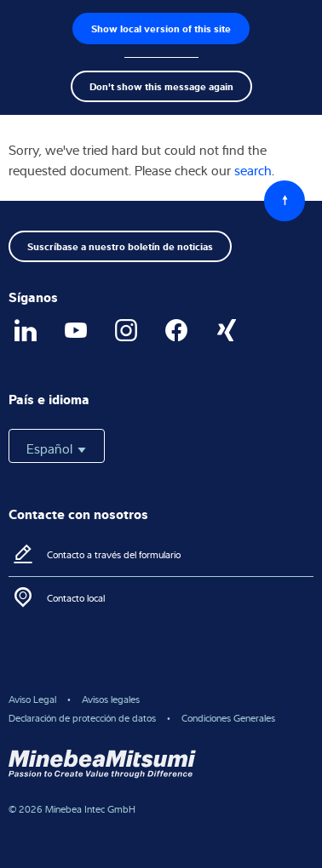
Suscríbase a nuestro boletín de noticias (120, 246)
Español (57, 448)
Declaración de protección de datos (82, 718)
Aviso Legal (32, 699)
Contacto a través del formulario (114, 554)
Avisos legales (111, 699)
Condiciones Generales (228, 718)
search (253, 170)
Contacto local (76, 598)
